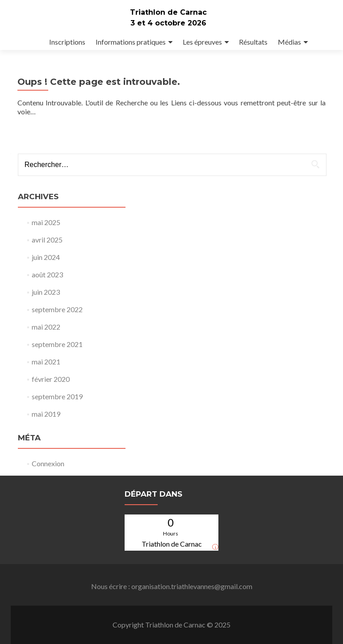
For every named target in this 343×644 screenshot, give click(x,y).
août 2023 (47, 274)
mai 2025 (46, 222)
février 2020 (51, 379)
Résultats (253, 42)
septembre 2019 (57, 396)
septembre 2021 (57, 344)
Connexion (48, 463)
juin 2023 (46, 292)
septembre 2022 (57, 309)
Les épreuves (202, 42)
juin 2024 (46, 257)
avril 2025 (47, 240)
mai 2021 (46, 362)
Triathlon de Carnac (168, 12)
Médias (289, 42)
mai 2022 (46, 327)
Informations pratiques (131, 42)
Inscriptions (67, 42)
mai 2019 (46, 414)
